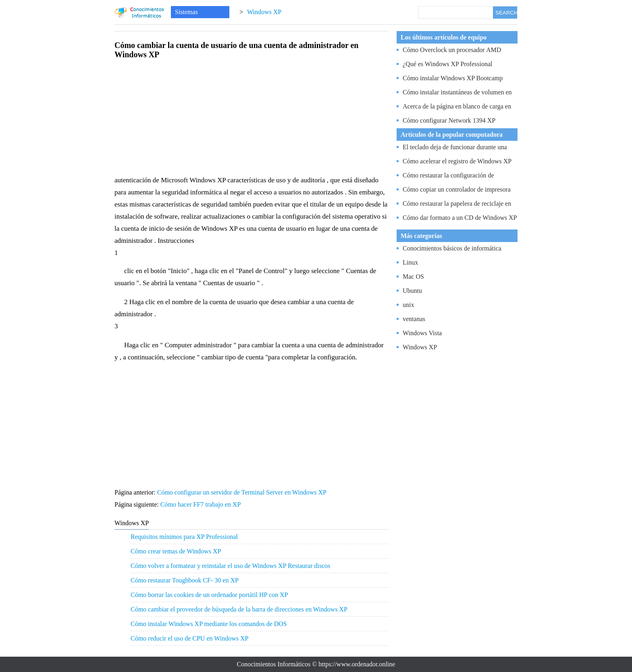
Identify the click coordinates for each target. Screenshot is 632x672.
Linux (410, 262)
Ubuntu (412, 291)
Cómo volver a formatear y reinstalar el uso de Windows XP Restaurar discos (230, 566)
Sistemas (186, 12)
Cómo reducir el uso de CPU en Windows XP (189, 638)
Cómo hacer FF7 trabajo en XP (201, 504)
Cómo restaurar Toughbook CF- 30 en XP (185, 580)
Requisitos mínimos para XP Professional (184, 537)
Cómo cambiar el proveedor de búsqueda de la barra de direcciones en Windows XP (239, 609)
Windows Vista (422, 333)
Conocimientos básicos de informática (452, 248)
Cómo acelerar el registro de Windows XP (457, 161)
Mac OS (413, 277)
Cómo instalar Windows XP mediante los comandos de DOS (209, 624)
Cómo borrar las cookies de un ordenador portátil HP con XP (209, 595)
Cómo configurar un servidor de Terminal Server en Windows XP (243, 492)
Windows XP (264, 12)
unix (408, 305)
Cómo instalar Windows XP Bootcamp (453, 78)
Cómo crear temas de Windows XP (176, 551)
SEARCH (506, 13)
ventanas (414, 319)
